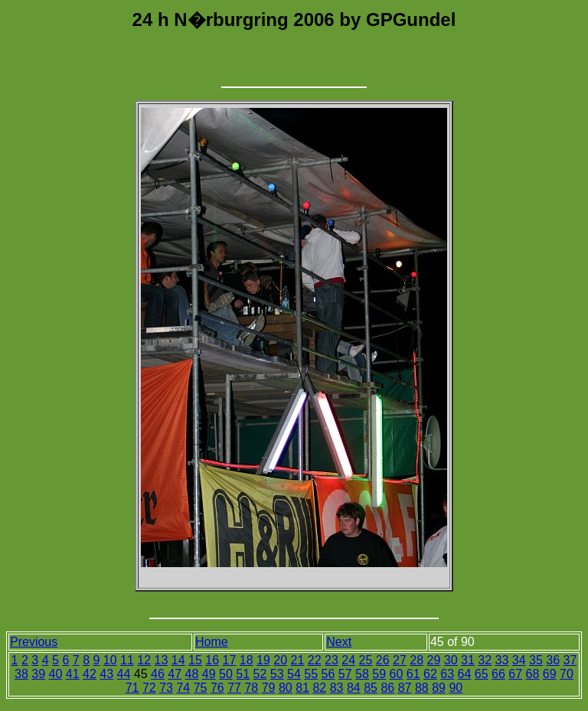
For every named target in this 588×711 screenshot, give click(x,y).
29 (434, 660)
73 (166, 688)
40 (56, 674)
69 (550, 674)
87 (405, 688)
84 (354, 688)
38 (21, 674)
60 (397, 674)
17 (230, 660)
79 (269, 688)
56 (328, 674)
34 (519, 660)
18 (247, 660)
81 (302, 688)
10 (110, 660)
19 (263, 660)
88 (422, 688)
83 (337, 688)
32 (485, 660)
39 (38, 674)
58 (362, 674)
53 (277, 674)
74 (183, 688)
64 (465, 674)
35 (536, 660)
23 (332, 660)
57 (345, 674)
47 (175, 674)
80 (286, 688)
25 (366, 660)
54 (294, 674)
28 (416, 660)
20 (280, 660)
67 (515, 674)
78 (251, 688)
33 (502, 660)
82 (319, 688)
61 (413, 674)
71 (132, 688)
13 (162, 660)
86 (387, 688)
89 (439, 688)
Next (339, 642)
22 (315, 660)
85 (371, 688)
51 (243, 674)
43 (106, 674)
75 (201, 688)
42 (90, 674)
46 (158, 674)
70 (567, 674)
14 (178, 660)
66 (498, 674)
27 (400, 660)
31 (468, 660)
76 (217, 688)
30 (451, 660)
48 (192, 674)
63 (447, 674)
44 (124, 674)
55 (311, 674)
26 (383, 660)
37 (570, 660)
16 (212, 660)
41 (73, 674)
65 (482, 674)
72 (149, 688)
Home (212, 642)
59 (379, 674)
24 (348, 660)
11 (127, 660)
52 (260, 674)
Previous (34, 642)
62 (430, 674)
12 (144, 660)
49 (209, 674)
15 (195, 660)
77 (234, 688)
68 (533, 674)
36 (553, 660)
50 (226, 674)
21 (298, 660)
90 (456, 688)
